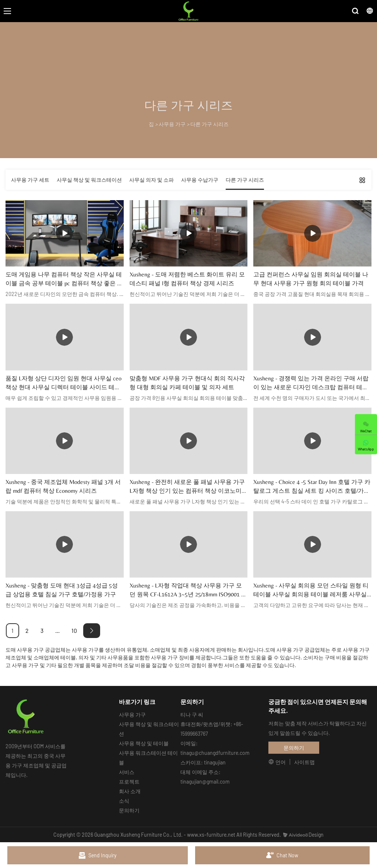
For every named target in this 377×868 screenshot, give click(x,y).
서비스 (127, 772)
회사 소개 (130, 791)
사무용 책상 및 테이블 (144, 743)
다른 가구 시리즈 (209, 124)
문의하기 (129, 810)
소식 (124, 801)
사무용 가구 (172, 124)
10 (74, 630)
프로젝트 (129, 782)
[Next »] (92, 631)
